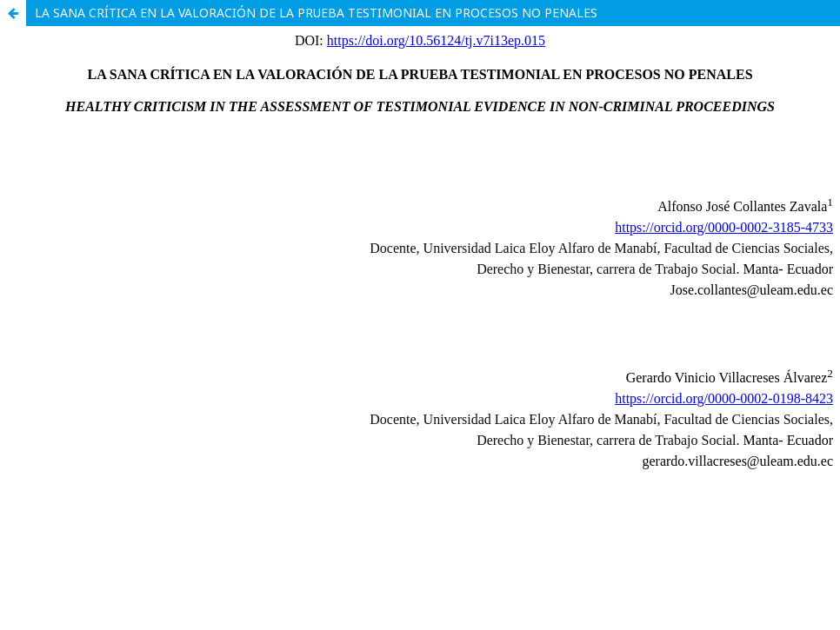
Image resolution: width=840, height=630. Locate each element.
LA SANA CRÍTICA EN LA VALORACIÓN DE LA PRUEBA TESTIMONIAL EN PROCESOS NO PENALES (316, 13)
